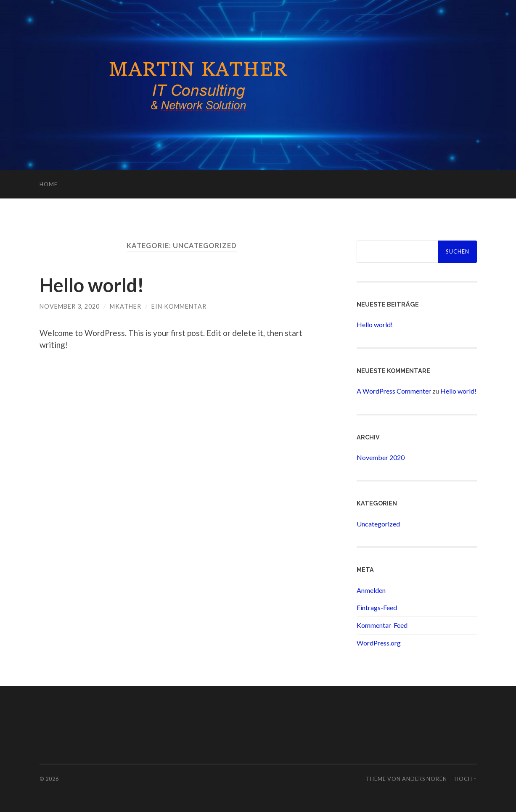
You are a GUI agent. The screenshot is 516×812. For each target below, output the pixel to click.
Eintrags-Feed (377, 607)
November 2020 (381, 457)
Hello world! (92, 285)
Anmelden (371, 590)
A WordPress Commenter (394, 391)
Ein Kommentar (179, 306)
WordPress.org (379, 643)
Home (49, 184)
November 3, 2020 (70, 306)
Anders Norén (425, 779)
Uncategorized (378, 524)
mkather (126, 306)
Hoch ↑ (466, 779)
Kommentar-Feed (382, 625)
